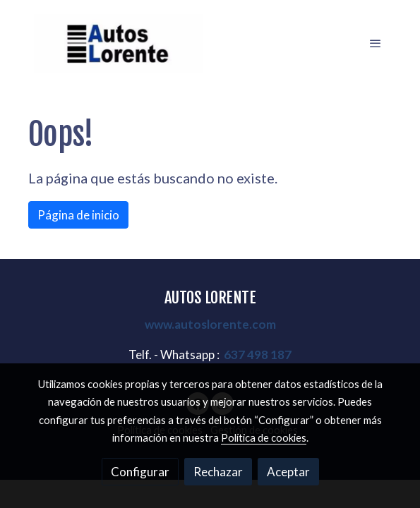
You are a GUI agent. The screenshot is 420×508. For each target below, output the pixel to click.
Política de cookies (264, 437)
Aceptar (288, 472)
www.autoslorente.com (210, 324)
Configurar (140, 472)
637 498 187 (258, 355)
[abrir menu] (376, 43)
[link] (119, 43)
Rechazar (218, 472)
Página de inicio (78, 215)
